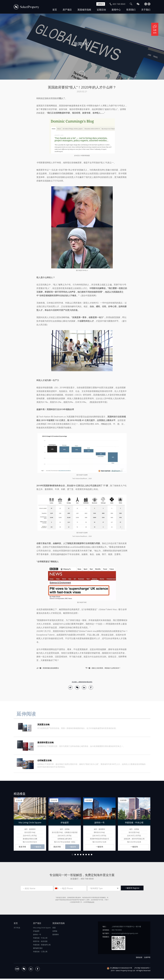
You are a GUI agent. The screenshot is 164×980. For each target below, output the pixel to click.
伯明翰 (55, 932)
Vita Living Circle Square (42, 929)
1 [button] (72, 856)
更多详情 (22, 848)
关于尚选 (17, 929)
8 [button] (92, 856)
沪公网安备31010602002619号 (121, 969)
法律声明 (147, 959)
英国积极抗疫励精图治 (51, 668)
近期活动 (101, 10)
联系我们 (131, 10)
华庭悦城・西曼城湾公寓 (42, 946)
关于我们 (146, 10)
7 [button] (89, 856)
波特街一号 (37, 936)
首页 (55, 10)
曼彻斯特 (56, 936)
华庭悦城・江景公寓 (40, 953)
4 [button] (81, 856)
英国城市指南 (84, 10)
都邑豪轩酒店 (38, 949)
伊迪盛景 (36, 932)
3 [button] (78, 856)
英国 (54, 929)
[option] (82, 47)
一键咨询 (37, 848)
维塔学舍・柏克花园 (40, 943)
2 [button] (75, 856)
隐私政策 (92, 903)
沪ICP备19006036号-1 (142, 969)
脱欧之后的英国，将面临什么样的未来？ (106, 668)
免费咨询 (100, 4)
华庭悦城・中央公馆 (40, 939)
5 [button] (83, 856)
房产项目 (67, 10)
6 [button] (86, 856)
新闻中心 (116, 10)
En (146, 4)
